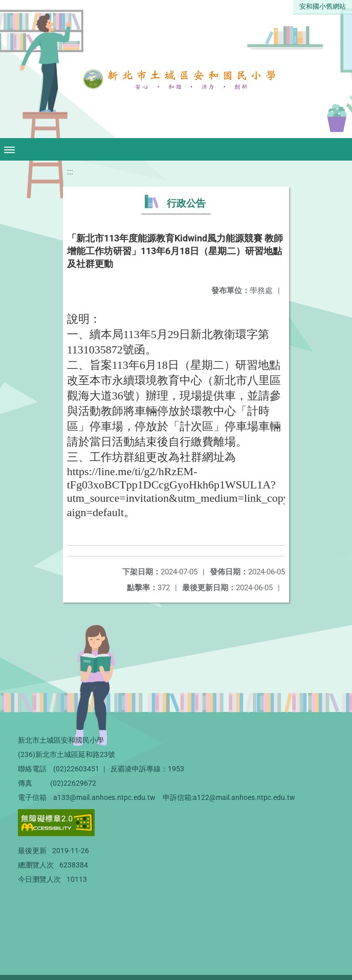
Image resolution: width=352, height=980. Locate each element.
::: (70, 172)
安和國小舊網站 (323, 6)
